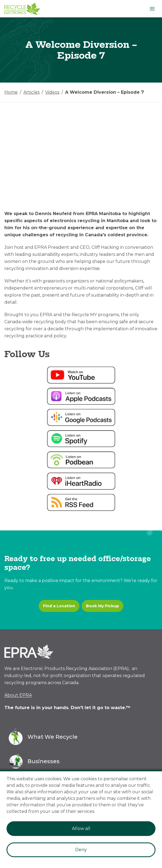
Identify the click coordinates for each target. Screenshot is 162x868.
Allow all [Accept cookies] (81, 828)
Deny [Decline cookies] (81, 850)
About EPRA (18, 695)
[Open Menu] (152, 9)
